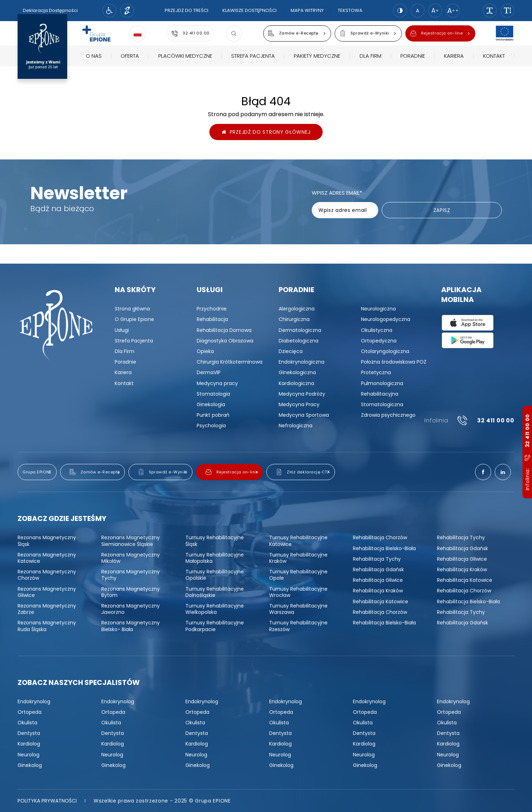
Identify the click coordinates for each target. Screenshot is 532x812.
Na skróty (135, 290)
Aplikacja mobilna (461, 295)
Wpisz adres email (337, 193)
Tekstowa (350, 10)
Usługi (210, 290)
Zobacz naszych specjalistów (79, 682)
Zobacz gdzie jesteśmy (62, 518)
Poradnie (296, 290)
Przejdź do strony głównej (266, 132)
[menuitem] (94, 69)
